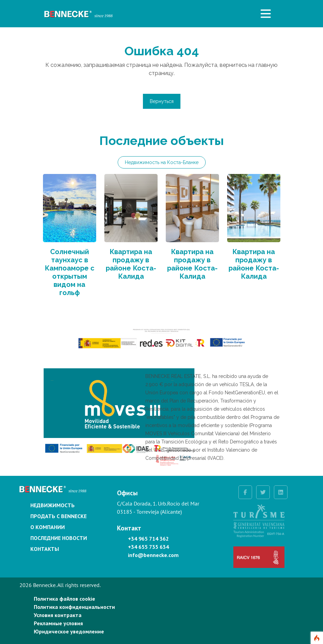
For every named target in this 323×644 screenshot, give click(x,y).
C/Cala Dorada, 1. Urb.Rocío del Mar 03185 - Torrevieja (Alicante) (158, 508)
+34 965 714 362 (148, 539)
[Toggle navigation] (266, 14)
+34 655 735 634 (148, 547)
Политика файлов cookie (64, 599)
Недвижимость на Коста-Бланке (162, 162)
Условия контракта (58, 615)
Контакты (45, 549)
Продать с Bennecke (58, 516)
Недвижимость (53, 505)
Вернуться (162, 101)
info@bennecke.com (153, 555)
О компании (48, 527)
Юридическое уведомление (69, 631)
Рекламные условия (58, 623)
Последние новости (59, 538)
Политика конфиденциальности (74, 607)
